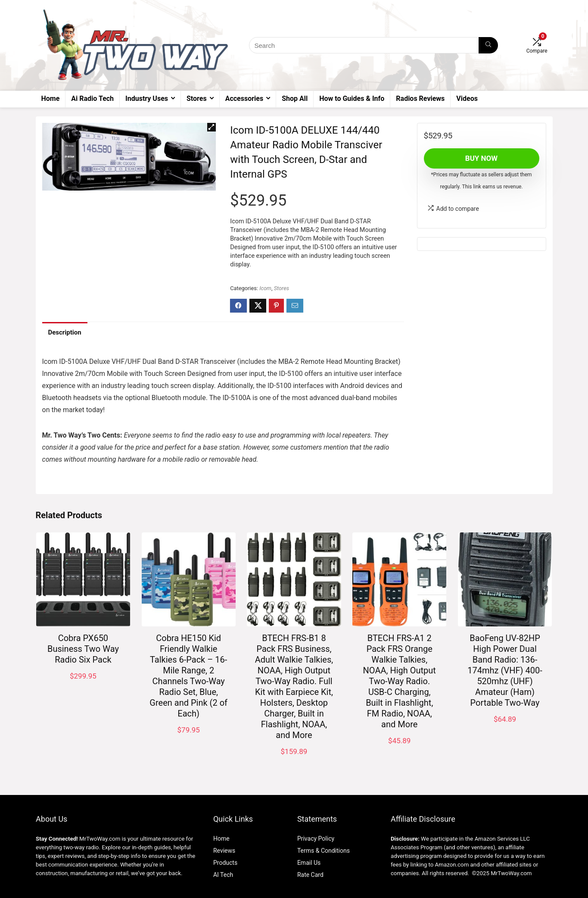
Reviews (224, 851)
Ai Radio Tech (92, 99)
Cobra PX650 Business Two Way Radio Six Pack (83, 649)
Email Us (309, 863)
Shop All (295, 99)
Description (65, 332)
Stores (197, 99)
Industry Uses (147, 99)
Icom (265, 288)
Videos (467, 99)
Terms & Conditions (324, 851)
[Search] (488, 45)
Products (225, 863)
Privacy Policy (316, 839)
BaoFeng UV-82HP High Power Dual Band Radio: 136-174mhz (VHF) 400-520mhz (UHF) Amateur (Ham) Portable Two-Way (505, 670)
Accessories (244, 99)
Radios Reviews (420, 99)
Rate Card (310, 875)
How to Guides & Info (352, 99)
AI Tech (223, 875)
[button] (212, 127)
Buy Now (481, 158)
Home (51, 99)
